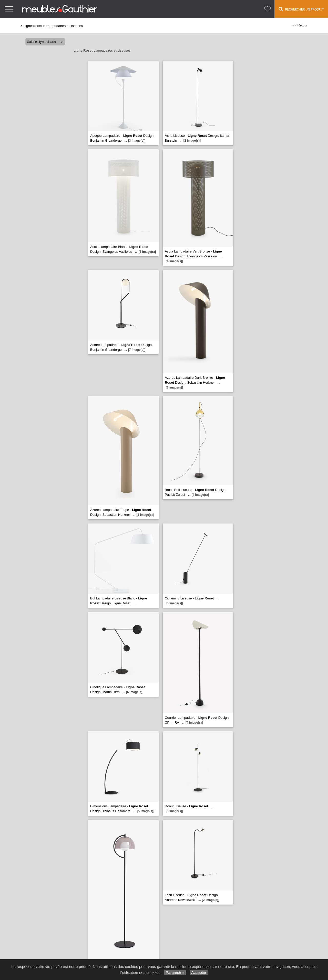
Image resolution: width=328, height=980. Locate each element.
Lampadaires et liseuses (64, 26)
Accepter (199, 972)
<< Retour (300, 25)
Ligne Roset (33, 26)
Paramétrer (175, 972)
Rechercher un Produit (301, 9)
